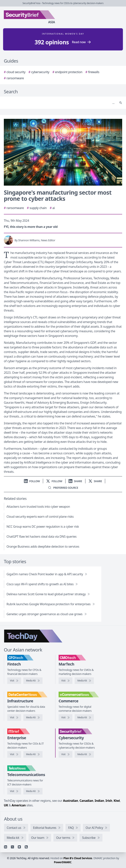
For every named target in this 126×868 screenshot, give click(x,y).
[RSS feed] (26, 847)
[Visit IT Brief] (14, 754)
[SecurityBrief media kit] (84, 754)
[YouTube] (19, 847)
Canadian (86, 801)
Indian (99, 801)
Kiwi (117, 801)
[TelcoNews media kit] (33, 791)
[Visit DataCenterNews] (14, 718)
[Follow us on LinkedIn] (32, 481)
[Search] (59, 103)
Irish (109, 801)
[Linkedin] (6, 847)
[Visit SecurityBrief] (65, 754)
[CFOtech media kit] (33, 681)
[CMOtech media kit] (84, 681)
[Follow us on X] (54, 481)
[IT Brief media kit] (33, 754)
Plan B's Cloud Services (78, 858)
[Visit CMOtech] (65, 681)
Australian (70, 801)
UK (6, 805)
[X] (12, 847)
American (19, 805)
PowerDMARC (63, 862)
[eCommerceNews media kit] (84, 718)
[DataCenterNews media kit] (33, 718)
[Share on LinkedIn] (75, 481)
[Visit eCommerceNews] (65, 718)
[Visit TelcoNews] (14, 791)
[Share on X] (95, 481)
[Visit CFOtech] (14, 681)
